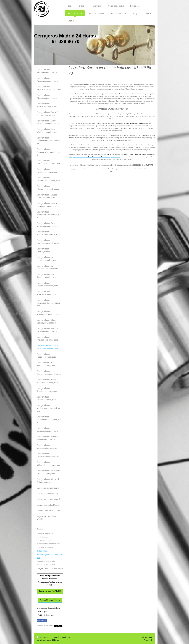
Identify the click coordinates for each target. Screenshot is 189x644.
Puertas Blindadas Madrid (50, 600)
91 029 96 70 (42, 551)
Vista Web (148, 640)
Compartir (42, 621)
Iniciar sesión (147, 637)
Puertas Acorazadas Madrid (50, 591)
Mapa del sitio (64, 637)
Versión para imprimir (47, 637)
